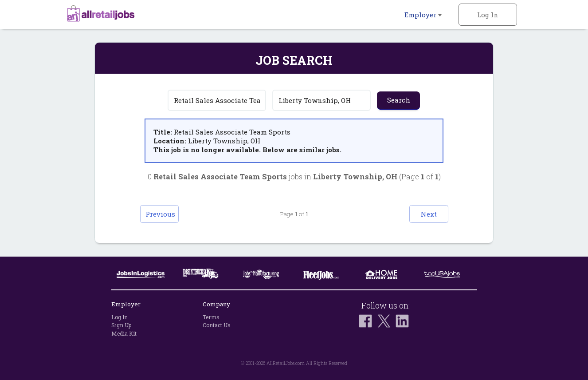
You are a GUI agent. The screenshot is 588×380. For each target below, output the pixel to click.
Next (425, 214)
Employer (423, 15)
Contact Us (217, 325)
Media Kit (124, 333)
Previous (163, 214)
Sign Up (121, 325)
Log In (488, 15)
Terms (211, 317)
